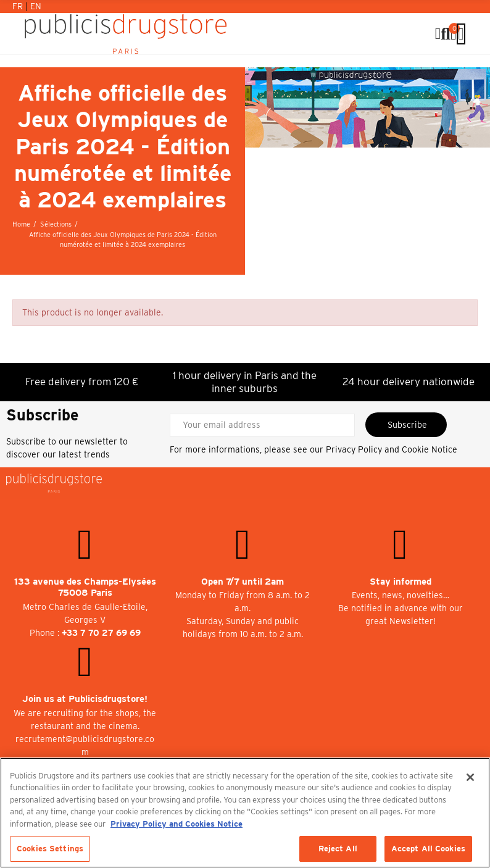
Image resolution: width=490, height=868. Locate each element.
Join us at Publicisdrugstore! (85, 699)
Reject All (338, 849)
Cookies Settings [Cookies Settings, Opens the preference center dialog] (50, 849)
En (36, 6)
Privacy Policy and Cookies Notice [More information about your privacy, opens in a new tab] (176, 824)
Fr (19, 6)
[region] (245, 813)
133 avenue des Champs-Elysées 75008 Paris (85, 587)
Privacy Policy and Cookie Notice (392, 449)
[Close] (470, 777)
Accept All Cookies (428, 849)
